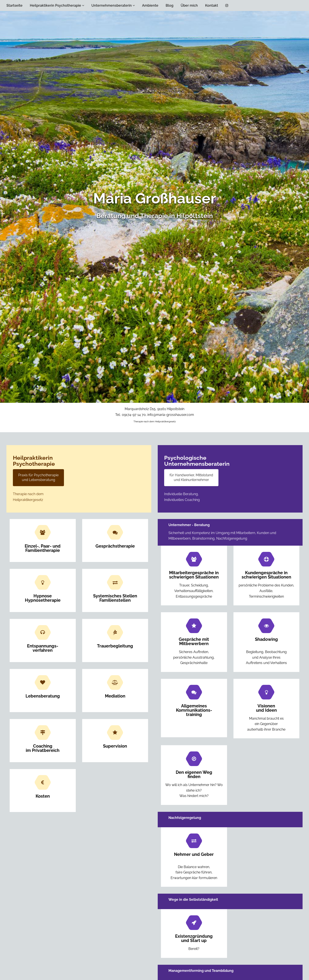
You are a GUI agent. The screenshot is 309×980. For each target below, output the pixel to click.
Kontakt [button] (212, 5)
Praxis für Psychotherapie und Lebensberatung (38, 478)
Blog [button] (170, 5)
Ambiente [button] (150, 5)
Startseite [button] (14, 5)
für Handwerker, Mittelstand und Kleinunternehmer (191, 478)
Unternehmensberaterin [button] (113, 5)
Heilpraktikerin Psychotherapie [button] (57, 5)
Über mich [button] (189, 5)
